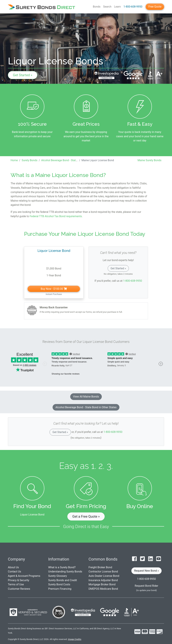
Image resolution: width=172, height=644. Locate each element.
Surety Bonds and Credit (63, 580)
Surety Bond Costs (59, 584)
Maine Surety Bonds (149, 160)
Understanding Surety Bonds (65, 572)
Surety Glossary (58, 576)
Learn (117, 7)
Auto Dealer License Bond (104, 576)
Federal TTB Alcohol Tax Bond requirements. (56, 216)
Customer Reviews (19, 589)
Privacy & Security (19, 580)
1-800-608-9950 (133, 7)
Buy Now (54, 289)
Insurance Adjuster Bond (103, 580)
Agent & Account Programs (24, 576)
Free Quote (155, 7)
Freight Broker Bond (100, 567)
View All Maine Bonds (86, 397)
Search (107, 7)
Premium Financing (60, 589)
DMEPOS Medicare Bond (103, 589)
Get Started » (23, 75)
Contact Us (15, 572)
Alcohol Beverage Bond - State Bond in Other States (86, 407)
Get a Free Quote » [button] (86, 516)
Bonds (97, 7)
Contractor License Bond (103, 572)
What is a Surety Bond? (62, 567)
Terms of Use (16, 584)
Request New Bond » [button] (147, 571)
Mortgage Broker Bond (102, 584)
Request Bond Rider (146, 586)
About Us (13, 567)
